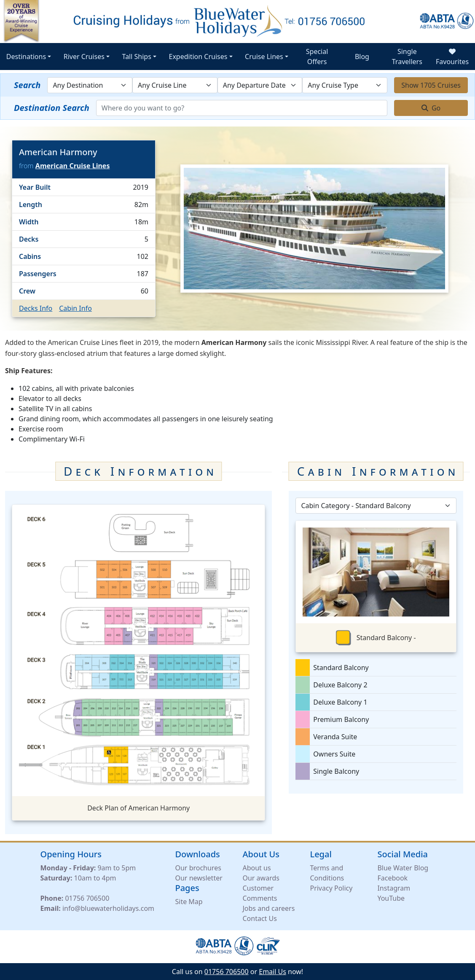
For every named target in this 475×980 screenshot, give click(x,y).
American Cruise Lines (73, 166)
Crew (27, 291)
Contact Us (259, 918)
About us (256, 868)
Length (31, 205)
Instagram (394, 888)
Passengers (38, 274)
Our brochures (198, 868)
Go (431, 108)
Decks (29, 239)
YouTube (391, 898)
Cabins (30, 256)
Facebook (392, 878)
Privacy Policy (331, 888)
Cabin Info (75, 308)
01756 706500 (87, 898)
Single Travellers (407, 57)
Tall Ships (137, 57)
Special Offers (317, 57)
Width (29, 222)
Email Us (272, 972)
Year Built (35, 187)
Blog (362, 57)
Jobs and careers (268, 908)
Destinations (26, 57)
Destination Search (52, 108)
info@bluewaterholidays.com (108, 908)
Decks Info (36, 308)
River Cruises (84, 57)
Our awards (261, 878)
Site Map (189, 902)
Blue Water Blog (403, 868)
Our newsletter (199, 878)
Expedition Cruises (198, 57)
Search (27, 85)
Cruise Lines (264, 57)
